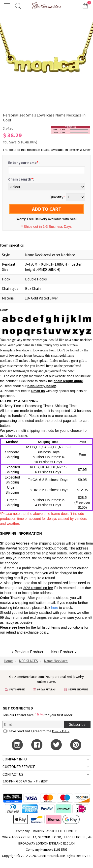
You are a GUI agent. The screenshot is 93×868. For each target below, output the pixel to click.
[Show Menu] (8, 6)
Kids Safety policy (42, 386)
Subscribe (77, 724)
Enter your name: (24, 163)
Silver (87, 150)
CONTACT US (13, 774)
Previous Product (28, 652)
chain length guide (68, 381)
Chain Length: (21, 179)
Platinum (74, 150)
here (22, 627)
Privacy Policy (61, 731)
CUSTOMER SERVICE (19, 767)
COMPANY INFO (15, 759)
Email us (38, 391)
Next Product (64, 652)
